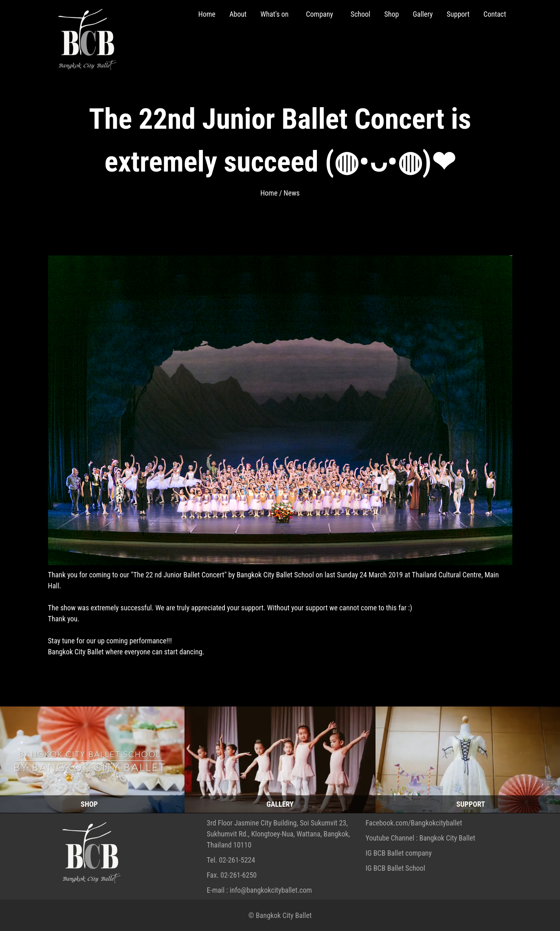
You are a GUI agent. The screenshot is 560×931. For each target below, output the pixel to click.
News (292, 193)
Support (458, 14)
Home (207, 14)
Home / (272, 193)
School (361, 14)
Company (320, 14)
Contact (495, 14)
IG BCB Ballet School (395, 868)
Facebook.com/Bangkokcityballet (414, 823)
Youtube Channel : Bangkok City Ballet (421, 838)
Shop (391, 14)
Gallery (423, 14)
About (238, 14)
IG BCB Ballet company (399, 853)
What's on (276, 14)
